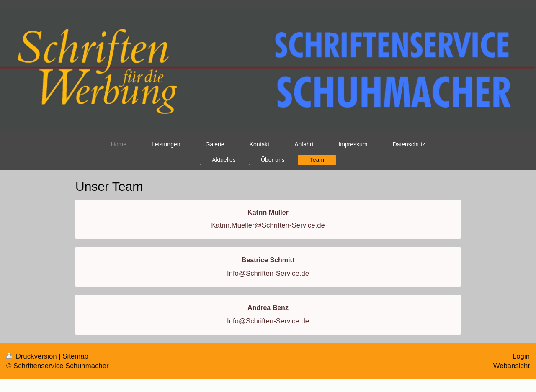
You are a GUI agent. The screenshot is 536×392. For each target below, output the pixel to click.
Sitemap (75, 356)
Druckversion (32, 356)
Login (521, 356)
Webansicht (512, 366)
